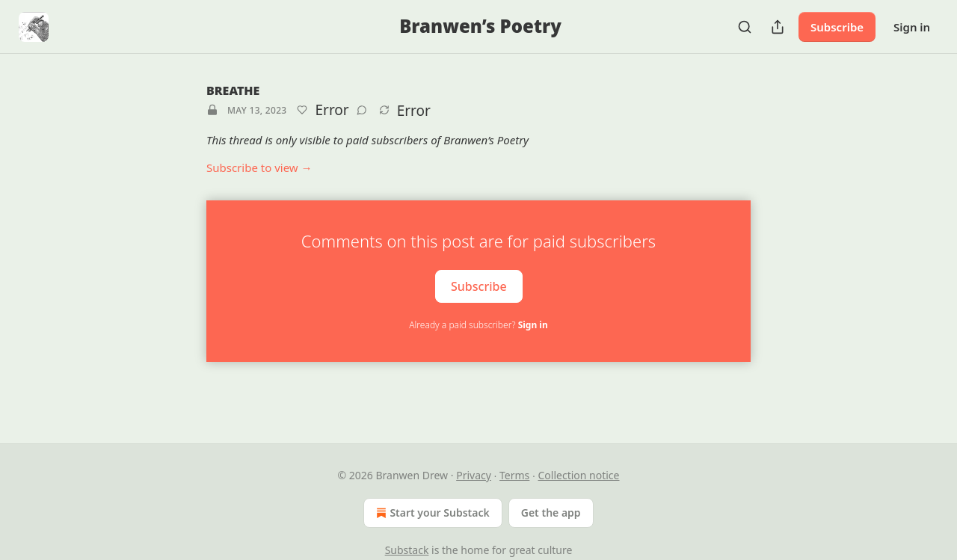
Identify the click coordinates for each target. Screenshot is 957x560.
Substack (407, 550)
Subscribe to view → (259, 167)
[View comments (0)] (362, 110)
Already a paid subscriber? (478, 325)
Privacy (474, 475)
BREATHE (233, 90)
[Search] (745, 27)
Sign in (912, 27)
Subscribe (837, 27)
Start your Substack (431, 513)
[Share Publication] (778, 27)
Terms (514, 475)
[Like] (302, 110)
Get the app (551, 513)
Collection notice (579, 475)
